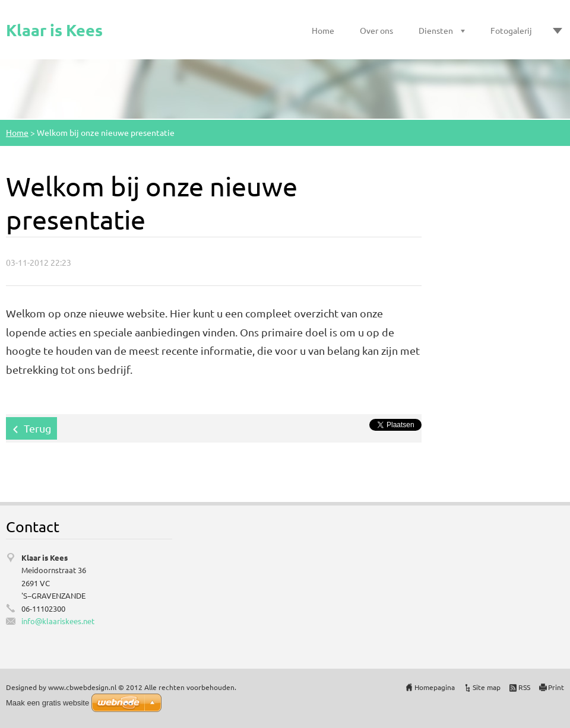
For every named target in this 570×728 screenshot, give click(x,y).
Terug (37, 428)
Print (556, 687)
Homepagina (435, 687)
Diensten (436, 30)
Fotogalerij (511, 30)
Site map (487, 687)
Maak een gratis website (47, 703)
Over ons (376, 30)
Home (323, 30)
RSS (524, 687)
